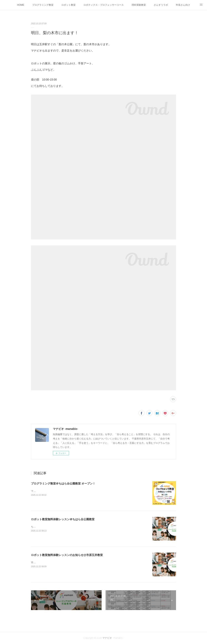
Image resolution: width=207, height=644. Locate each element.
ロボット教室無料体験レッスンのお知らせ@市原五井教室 (67, 555)
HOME (21, 5)
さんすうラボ (161, 5)
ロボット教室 (68, 5)
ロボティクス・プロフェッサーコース (104, 5)
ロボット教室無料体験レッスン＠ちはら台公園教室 (63, 519)
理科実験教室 (139, 5)
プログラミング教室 (43, 5)
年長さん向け (183, 5)
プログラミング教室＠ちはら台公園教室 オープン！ (63, 483)
